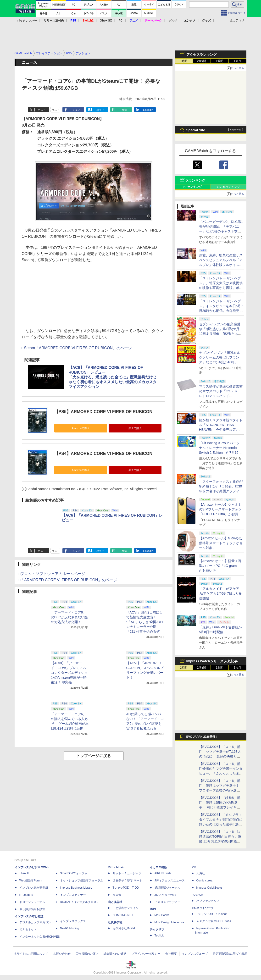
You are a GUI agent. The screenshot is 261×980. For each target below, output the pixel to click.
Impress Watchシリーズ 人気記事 (212, 661)
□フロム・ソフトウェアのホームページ (52, 574)
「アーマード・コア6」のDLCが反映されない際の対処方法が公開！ (69, 617)
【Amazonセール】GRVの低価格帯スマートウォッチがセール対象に (221, 543)
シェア (76, 110)
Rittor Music (116, 867)
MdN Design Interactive (169, 922)
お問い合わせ (62, 954)
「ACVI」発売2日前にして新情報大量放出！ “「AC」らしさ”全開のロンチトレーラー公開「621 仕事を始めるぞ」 (145, 622)
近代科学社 (115, 922)
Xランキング (196, 180)
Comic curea (204, 880)
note (124, 110)
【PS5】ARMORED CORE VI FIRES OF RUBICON (103, 412)
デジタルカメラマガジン (35, 922)
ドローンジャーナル (32, 902)
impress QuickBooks (209, 888)
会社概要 (171, 954)
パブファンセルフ (208, 901)
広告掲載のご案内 (87, 954)
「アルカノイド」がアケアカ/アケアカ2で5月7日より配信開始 (221, 593)
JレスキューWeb (165, 895)
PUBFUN (198, 895)
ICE (194, 867)
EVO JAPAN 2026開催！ (202, 737)
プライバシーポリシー (146, 954)
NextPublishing (70, 928)
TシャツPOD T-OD (126, 888)
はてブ (100, 110)
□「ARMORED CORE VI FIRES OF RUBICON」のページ (68, 580)
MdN (153, 909)
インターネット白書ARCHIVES (40, 937)
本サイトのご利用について (31, 954)
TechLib (159, 936)
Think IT (25, 873)
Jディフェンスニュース (170, 880)
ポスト (42, 110)
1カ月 (237, 61)
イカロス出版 (158, 867)
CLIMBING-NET (123, 915)
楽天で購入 (135, 428)
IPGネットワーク (203, 908)
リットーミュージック (127, 873)
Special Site (196, 130)
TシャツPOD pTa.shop (212, 914)
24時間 (202, 61)
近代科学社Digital (124, 928)
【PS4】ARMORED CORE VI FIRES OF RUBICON (103, 454)
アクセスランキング (201, 55)
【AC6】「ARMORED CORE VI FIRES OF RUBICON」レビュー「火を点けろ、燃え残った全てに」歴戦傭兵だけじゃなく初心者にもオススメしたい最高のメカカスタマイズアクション (113, 377)
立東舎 (117, 895)
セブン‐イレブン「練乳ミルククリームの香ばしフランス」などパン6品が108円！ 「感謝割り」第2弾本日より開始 (220, 362)
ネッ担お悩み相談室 (32, 909)
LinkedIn (148, 110)
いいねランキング (228, 187)
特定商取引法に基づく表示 (230, 954)
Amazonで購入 (81, 428)
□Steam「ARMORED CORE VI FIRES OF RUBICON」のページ (77, 348)
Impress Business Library (76, 888)
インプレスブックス (73, 921)
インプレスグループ (195, 954)
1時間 (184, 61)
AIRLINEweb (163, 873)
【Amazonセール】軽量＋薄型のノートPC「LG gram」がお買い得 (220, 566)
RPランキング (193, 187)
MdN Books (162, 915)
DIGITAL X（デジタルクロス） (80, 902)
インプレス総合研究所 (34, 888)
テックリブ (157, 930)
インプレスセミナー (73, 895)
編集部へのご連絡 (115, 954)
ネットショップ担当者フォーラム (82, 880)
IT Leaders (26, 895)
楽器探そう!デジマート (127, 880)
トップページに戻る (94, 756)
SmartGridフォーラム (74, 873)
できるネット (28, 930)
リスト (56, 110)
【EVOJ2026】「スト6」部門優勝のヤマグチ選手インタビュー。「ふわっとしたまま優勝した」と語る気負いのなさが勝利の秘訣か (221, 773)
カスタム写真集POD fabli (214, 921)
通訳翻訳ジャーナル (167, 888)
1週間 (219, 61)
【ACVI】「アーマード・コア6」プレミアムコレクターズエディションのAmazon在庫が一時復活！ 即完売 (69, 673)
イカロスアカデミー (167, 902)
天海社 (201, 873)
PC (121, 21)
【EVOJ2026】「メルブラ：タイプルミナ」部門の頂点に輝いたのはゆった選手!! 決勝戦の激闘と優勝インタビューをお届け (221, 824)
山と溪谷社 (115, 902)
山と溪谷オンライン (126, 908)
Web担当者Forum (31, 880)
